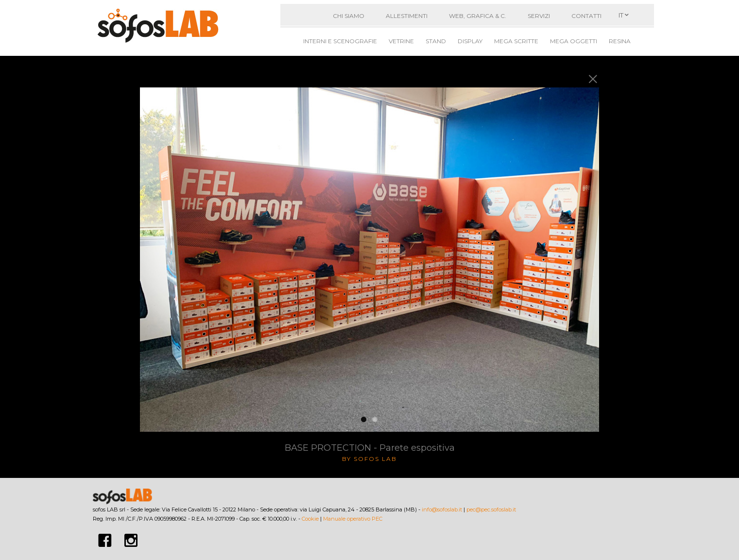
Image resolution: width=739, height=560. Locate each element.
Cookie (310, 519)
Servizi (539, 16)
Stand (436, 41)
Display (470, 41)
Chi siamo (349, 16)
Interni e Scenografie (340, 41)
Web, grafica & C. (478, 16)
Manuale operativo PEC (353, 519)
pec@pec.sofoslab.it (491, 509)
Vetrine (401, 41)
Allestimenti (407, 16)
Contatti (586, 16)
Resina (620, 41)
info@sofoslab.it (442, 509)
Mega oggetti (574, 41)
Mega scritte (516, 41)
